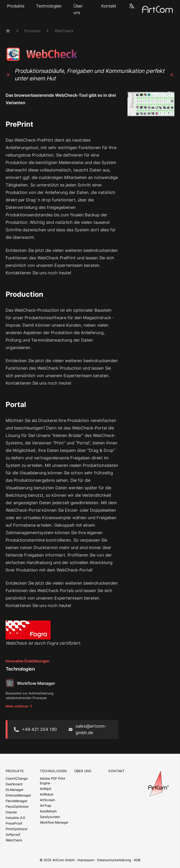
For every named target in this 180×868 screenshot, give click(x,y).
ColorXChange (17, 778)
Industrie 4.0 (15, 818)
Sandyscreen (50, 817)
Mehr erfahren (19, 706)
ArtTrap (46, 805)
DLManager (15, 790)
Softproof (13, 834)
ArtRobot (47, 794)
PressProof (14, 823)
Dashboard (14, 784)
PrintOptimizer (17, 829)
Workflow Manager (54, 822)
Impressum (86, 860)
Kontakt (109, 6)
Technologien (49, 6)
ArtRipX (46, 789)
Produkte (16, 6)
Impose (11, 812)
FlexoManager (17, 801)
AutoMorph (48, 811)
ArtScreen (47, 800)
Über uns (78, 9)
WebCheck (64, 31)
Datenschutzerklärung (114, 860)
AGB (137, 860)
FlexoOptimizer (17, 806)
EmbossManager (18, 795)
